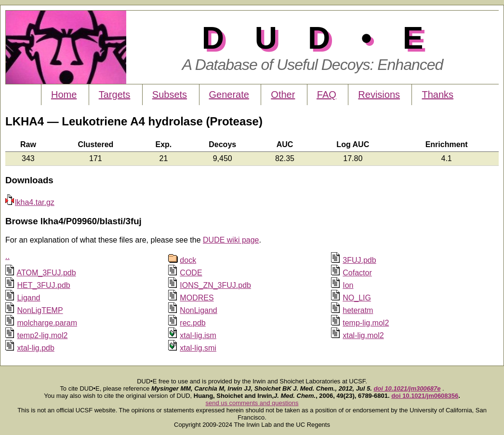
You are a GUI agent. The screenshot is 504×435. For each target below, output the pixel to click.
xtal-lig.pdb (35, 348)
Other (283, 95)
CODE (191, 273)
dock (188, 260)
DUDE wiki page (231, 240)
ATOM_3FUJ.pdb (46, 273)
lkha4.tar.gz (30, 202)
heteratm (358, 310)
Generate (229, 95)
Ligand (28, 298)
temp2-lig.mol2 (42, 335)
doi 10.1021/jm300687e (407, 388)
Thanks (438, 95)
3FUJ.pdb (359, 260)
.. (7, 256)
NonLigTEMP (40, 310)
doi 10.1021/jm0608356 (425, 396)
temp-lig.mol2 (366, 323)
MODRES (197, 298)
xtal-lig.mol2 (363, 335)
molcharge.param (47, 323)
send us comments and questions (252, 403)
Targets (115, 95)
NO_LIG (357, 298)
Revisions (379, 95)
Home (64, 95)
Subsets (170, 95)
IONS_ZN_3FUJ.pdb (215, 285)
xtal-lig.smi (198, 348)
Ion (348, 285)
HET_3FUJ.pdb (43, 285)
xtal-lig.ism (198, 335)
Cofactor (357, 273)
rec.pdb (192, 323)
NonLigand (198, 310)
